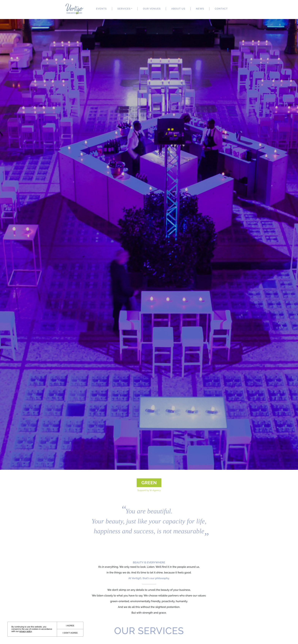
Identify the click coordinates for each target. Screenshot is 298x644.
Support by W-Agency (149, 490)
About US (178, 9)
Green (149, 483)
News (200, 9)
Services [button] (124, 9)
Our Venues (152, 9)
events (101, 9)
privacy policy (26, 631)
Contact (221, 9)
